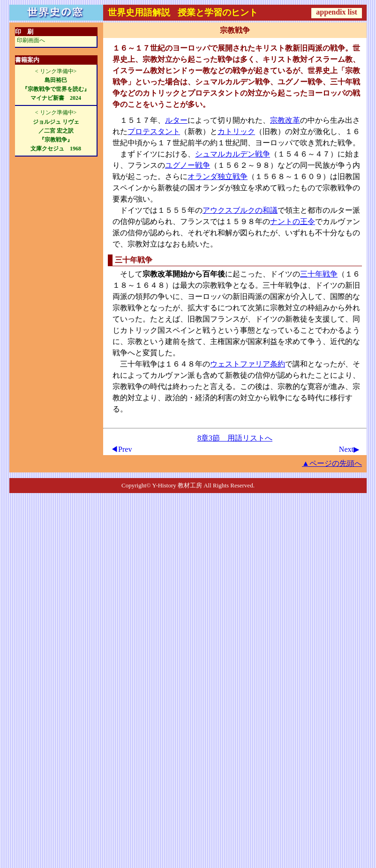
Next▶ (349, 449)
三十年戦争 (319, 274)
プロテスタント (154, 131)
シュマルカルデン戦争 (233, 154)
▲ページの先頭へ (332, 463)
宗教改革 (285, 120)
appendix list (337, 12)
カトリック (236, 131)
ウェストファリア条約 (248, 364)
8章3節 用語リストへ (235, 438)
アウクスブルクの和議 (240, 210)
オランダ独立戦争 (218, 176)
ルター (176, 120)
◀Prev (121, 449)
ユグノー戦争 (188, 165)
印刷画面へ (31, 40)
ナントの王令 (293, 221)
